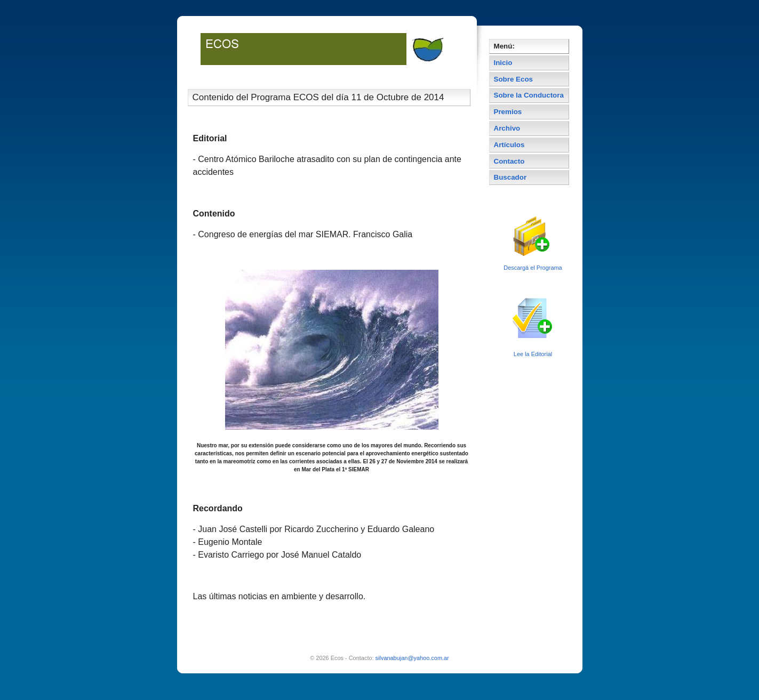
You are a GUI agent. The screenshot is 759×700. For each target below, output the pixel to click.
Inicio (503, 63)
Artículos (509, 145)
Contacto (509, 161)
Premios (508, 112)
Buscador (510, 177)
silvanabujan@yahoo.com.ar (412, 658)
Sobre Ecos (514, 79)
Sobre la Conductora (529, 95)
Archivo (507, 128)
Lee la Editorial (533, 354)
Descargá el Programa (533, 268)
